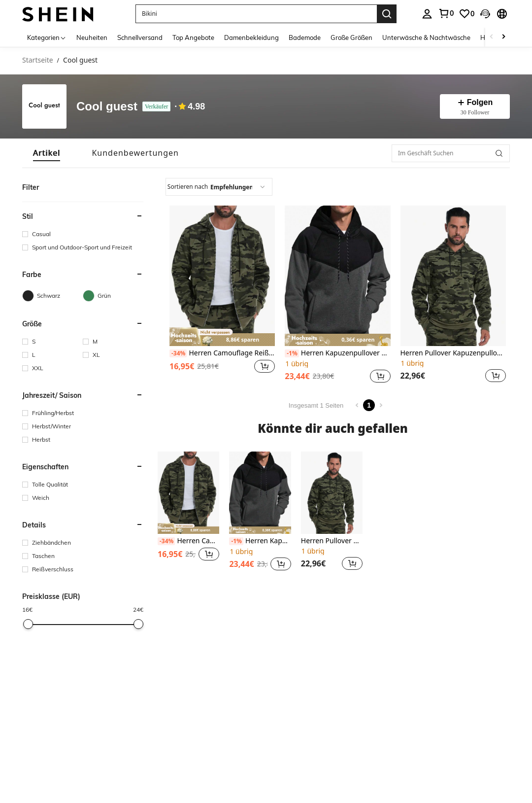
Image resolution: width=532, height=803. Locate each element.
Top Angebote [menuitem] (193, 37)
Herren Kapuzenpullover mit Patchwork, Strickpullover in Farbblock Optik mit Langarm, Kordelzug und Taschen (337, 353)
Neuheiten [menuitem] (92, 37)
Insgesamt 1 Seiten (316, 405)
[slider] (28, 624)
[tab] (47, 153)
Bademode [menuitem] (305, 37)
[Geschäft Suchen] (499, 153)
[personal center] (427, 14)
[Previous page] (357, 405)
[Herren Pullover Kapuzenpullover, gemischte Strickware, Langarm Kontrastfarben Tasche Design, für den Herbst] (453, 276)
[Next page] (381, 405)
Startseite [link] (38, 60)
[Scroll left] (492, 37)
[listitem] (222, 296)
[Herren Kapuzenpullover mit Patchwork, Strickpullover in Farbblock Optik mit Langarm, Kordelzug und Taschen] (337, 276)
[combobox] (219, 187)
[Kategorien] (47, 37)
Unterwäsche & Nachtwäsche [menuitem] (426, 37)
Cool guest (107, 106)
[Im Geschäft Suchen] (451, 153)
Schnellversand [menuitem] (140, 37)
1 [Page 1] (369, 405)
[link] (446, 13)
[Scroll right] (503, 37)
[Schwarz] (52, 296)
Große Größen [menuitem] (351, 37)
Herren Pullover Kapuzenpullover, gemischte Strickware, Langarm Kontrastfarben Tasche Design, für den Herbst (453, 353)
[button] (256, 14)
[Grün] (113, 296)
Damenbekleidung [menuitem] (251, 37)
